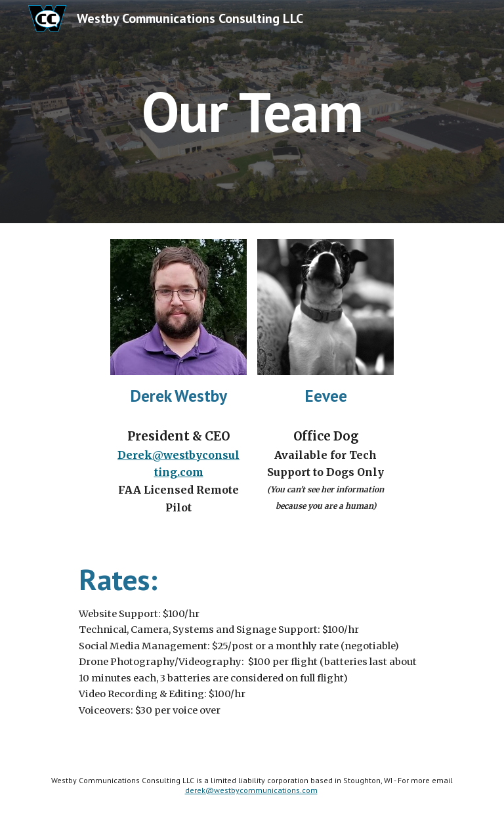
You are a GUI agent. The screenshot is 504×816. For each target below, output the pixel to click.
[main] (252, 111)
